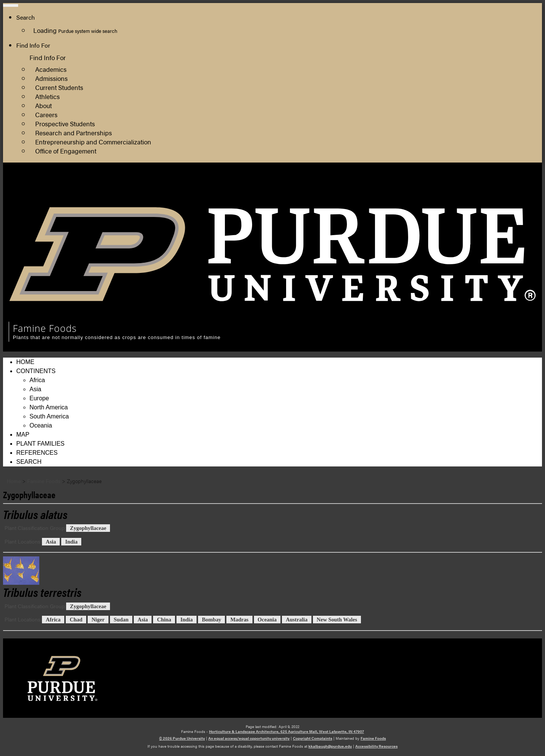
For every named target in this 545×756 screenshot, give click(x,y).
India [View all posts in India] (71, 542)
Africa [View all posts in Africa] (53, 620)
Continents (36, 371)
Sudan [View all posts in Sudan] (121, 620)
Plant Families (40, 444)
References (37, 453)
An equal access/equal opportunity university (249, 738)
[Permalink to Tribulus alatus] (35, 514)
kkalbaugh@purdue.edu (330, 746)
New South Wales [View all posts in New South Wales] (337, 620)
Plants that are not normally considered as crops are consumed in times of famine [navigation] (117, 337)
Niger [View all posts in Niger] (98, 620)
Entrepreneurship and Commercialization (93, 142)
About (43, 105)
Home (25, 362)
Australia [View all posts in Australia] (297, 620)
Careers (46, 114)
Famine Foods (373, 738)
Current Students (59, 87)
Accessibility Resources (376, 746)
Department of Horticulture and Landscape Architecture (460, 196)
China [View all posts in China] (164, 620)
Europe (39, 398)
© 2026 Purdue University (182, 738)
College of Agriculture (415, 187)
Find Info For (33, 45)
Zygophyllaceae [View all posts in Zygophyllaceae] (88, 528)
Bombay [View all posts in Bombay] (211, 620)
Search (29, 462)
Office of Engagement (66, 151)
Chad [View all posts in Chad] (76, 620)
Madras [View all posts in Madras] (239, 620)
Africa (37, 380)
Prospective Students (65, 123)
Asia (35, 389)
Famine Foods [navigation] (45, 328)
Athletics (47, 96)
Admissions (51, 78)
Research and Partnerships (74, 132)
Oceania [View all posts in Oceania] (267, 620)
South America (49, 416)
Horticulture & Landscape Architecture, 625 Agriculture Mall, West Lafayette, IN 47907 (286, 731)
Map (23, 435)
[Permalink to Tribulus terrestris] (272, 571)
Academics (51, 69)
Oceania (41, 425)
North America (49, 407)
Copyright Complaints (313, 738)
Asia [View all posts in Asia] (51, 542)
